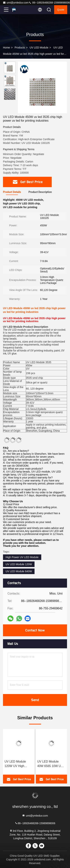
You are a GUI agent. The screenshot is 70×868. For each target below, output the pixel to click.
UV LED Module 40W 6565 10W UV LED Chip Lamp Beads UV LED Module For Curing (50, 764)
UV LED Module (39, 48)
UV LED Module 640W (19, 571)
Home (6, 48)
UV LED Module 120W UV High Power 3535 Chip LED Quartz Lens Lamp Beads (16, 764)
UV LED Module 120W (19, 564)
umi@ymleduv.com (16, 3)
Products (20, 48)
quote (61, 10)
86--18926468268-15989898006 (49, 3)
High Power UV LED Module (22, 557)
